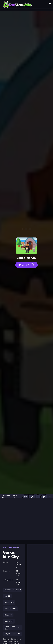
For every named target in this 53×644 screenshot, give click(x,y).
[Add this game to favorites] (38, 497)
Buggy (9, 621)
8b (19, 547)
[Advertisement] (27, 519)
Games (5, 547)
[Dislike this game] (32, 497)
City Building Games (13, 628)
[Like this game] (25, 497)
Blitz (8, 615)
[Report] (44, 497)
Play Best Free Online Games (17, 4)
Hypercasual (13, 547)
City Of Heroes (12, 634)
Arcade (10, 609)
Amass (9, 602)
